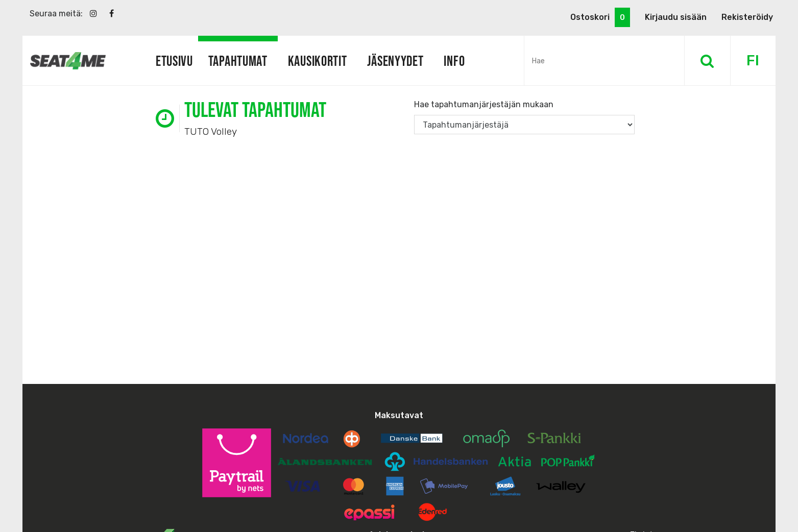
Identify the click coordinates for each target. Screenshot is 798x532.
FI (753, 61)
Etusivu (174, 61)
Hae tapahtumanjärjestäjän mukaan (484, 104)
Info (454, 61)
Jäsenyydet (395, 61)
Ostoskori (600, 17)
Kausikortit (318, 61)
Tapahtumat (238, 61)
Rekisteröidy (747, 17)
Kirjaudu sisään (676, 17)
